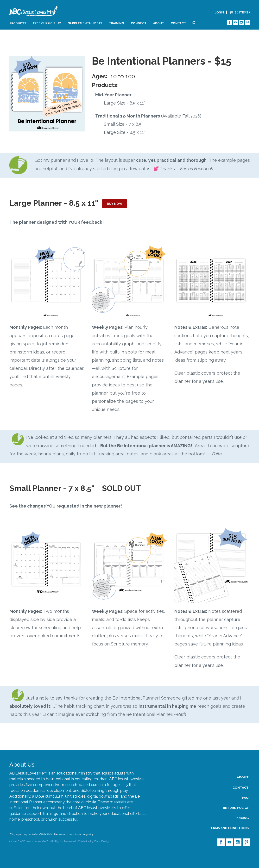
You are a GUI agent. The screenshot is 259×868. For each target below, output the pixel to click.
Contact (178, 23)
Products (18, 23)
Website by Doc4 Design (94, 841)
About (159, 23)
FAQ (245, 798)
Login (219, 12)
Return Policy (236, 808)
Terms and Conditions (229, 828)
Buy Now (115, 204)
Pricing (242, 818)
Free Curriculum (47, 23)
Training (117, 23)
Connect (139, 23)
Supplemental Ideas (85, 23)
